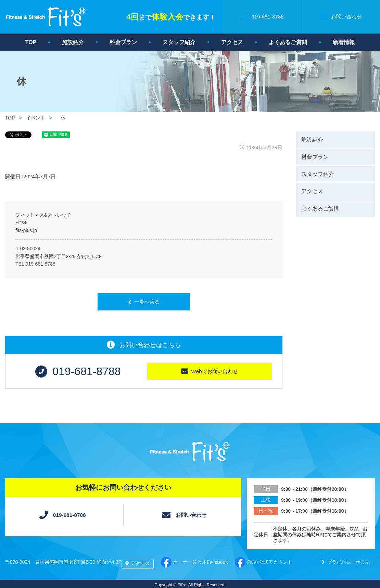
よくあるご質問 (288, 42)
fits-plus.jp (26, 230)
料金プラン (123, 42)
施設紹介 (73, 42)
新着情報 (344, 42)
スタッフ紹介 (179, 42)
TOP (31, 42)
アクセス (232, 42)
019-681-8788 (41, 264)
